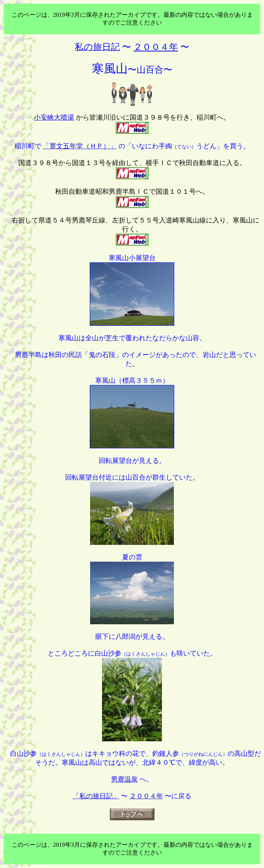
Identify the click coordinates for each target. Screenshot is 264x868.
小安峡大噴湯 (54, 117)
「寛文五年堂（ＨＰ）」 (80, 146)
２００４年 (146, 796)
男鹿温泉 (124, 779)
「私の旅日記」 (96, 796)
